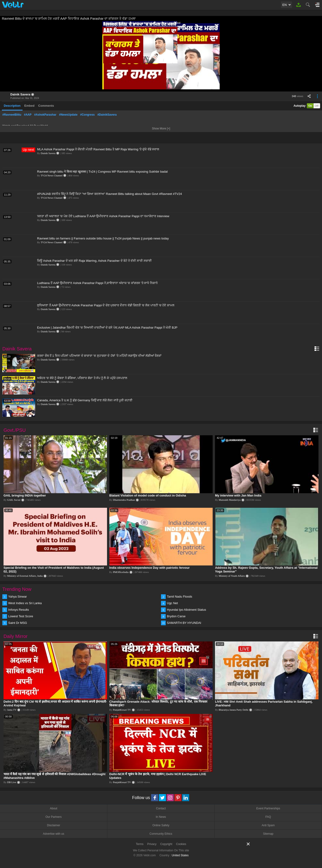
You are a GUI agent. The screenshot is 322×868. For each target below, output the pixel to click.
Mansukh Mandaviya (230, 500)
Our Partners (54, 817)
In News (161, 817)
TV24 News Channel (52, 175)
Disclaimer (54, 825)
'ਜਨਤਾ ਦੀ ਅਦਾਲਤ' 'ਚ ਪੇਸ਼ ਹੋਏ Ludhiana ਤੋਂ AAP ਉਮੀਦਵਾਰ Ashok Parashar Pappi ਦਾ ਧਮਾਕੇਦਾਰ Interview (103, 216)
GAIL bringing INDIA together (25, 495)
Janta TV (12, 710)
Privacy (152, 844)
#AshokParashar (45, 115)
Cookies (181, 844)
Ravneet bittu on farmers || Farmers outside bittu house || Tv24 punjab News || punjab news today (103, 238)
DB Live (12, 782)
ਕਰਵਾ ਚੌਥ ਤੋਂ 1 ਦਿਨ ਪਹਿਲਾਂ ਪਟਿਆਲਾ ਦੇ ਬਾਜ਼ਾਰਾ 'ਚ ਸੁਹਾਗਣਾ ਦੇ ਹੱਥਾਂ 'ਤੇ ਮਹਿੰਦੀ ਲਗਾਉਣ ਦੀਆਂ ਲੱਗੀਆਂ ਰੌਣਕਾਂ (99, 356)
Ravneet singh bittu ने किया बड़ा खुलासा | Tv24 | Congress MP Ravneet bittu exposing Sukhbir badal (102, 172)
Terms (140, 844)
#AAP (28, 115)
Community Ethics (161, 834)
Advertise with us (54, 834)
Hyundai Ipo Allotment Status (186, 610)
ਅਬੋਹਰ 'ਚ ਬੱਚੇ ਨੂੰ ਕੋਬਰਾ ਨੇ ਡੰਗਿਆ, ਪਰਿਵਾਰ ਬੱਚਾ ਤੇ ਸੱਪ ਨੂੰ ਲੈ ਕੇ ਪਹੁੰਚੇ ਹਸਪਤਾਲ (82, 378)
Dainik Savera (20, 94)
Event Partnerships (268, 808)
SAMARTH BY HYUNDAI (184, 623)
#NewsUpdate (68, 115)
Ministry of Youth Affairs (232, 576)
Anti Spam (268, 825)
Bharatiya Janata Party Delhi (234, 710)
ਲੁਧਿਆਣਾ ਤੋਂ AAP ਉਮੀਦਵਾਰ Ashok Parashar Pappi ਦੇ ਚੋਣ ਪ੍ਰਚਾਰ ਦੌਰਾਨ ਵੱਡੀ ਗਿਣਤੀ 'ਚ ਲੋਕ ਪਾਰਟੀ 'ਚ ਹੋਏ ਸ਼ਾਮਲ (106, 305)
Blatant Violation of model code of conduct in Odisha (148, 495)
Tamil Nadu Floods (180, 597)
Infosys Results (19, 610)
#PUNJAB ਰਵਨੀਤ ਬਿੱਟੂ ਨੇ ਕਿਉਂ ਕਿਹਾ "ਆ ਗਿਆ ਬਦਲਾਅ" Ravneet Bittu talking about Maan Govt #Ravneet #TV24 (109, 194)
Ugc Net (172, 603)
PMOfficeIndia (121, 572)
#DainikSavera (107, 115)
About (53, 808)
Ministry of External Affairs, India (25, 576)
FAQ (268, 817)
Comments (46, 106)
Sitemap (268, 834)
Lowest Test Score (21, 616)
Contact (161, 808)
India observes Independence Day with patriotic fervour (149, 568)
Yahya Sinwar (17, 597)
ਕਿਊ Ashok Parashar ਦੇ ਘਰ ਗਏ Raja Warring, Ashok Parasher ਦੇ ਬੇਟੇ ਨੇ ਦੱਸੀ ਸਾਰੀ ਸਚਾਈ (94, 261)
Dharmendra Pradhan (124, 500)
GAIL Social (14, 500)
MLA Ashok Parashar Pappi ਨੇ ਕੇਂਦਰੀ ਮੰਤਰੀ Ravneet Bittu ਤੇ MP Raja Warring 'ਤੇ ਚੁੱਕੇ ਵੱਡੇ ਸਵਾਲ (98, 149)
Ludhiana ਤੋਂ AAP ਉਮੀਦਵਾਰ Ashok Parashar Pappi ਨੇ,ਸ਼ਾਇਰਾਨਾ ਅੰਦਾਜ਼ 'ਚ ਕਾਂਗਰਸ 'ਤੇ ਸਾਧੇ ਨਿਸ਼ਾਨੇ (97, 283)
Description (12, 106)
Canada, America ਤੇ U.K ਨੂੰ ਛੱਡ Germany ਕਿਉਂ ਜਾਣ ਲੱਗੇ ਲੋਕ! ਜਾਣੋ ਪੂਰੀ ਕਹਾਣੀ (85, 400)
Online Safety (161, 825)
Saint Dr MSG (18, 623)
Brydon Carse (176, 616)
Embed (29, 106)
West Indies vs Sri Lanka (25, 603)
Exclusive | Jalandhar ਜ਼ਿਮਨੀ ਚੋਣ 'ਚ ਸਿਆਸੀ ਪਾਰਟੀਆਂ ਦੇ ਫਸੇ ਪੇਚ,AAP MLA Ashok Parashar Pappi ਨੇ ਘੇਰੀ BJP (107, 328)
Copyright (166, 844)
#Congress (88, 115)
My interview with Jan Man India (238, 495)
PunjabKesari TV (122, 710)
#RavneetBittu (12, 115)
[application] (161, 56)
